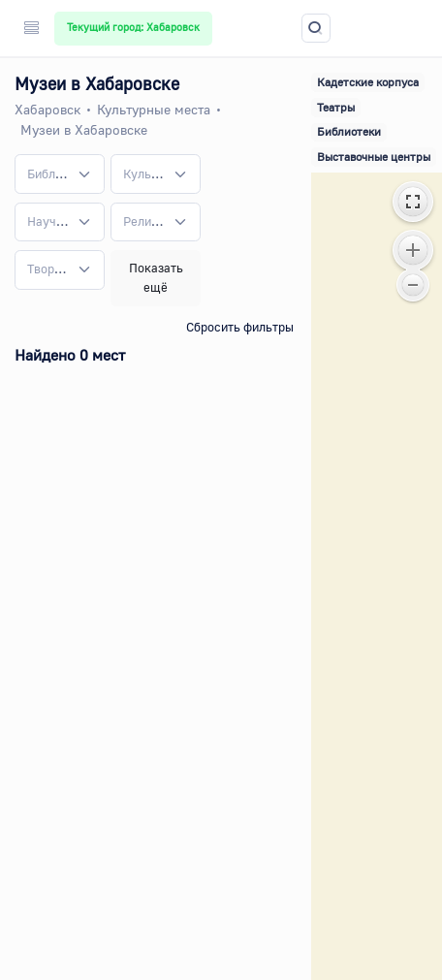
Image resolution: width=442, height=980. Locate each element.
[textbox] (48, 174)
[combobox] (60, 174)
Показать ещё (156, 277)
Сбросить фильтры (240, 327)
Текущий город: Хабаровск (133, 27)
